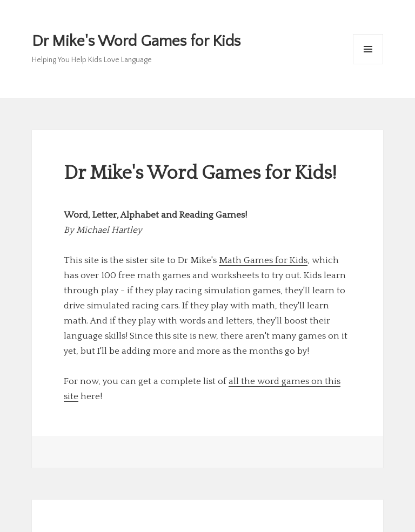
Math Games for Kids (263, 260)
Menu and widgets (368, 64)
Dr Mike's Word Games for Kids (136, 41)
